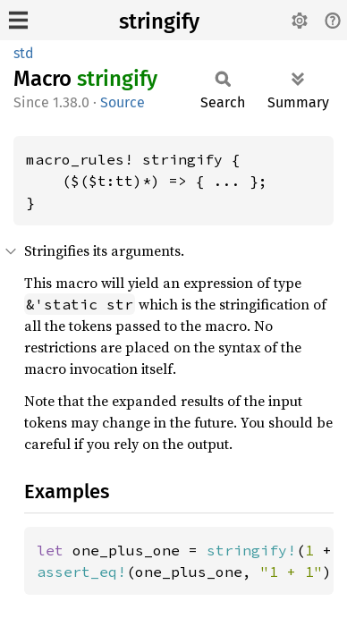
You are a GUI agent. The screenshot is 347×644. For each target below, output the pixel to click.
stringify (159, 21)
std (24, 53)
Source (123, 102)
